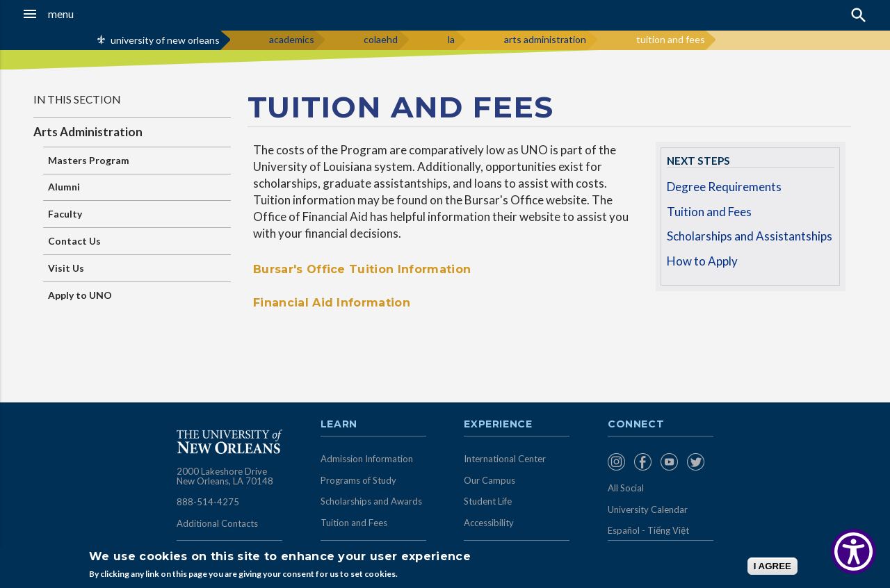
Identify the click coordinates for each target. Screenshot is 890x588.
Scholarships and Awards (371, 501)
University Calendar (648, 509)
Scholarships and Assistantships (750, 236)
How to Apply (702, 261)
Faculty (65, 214)
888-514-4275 (208, 502)
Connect (636, 425)
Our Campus (489, 480)
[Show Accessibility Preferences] (853, 552)
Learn (339, 425)
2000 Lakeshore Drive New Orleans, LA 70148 (225, 476)
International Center (505, 459)
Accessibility (489, 523)
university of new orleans (165, 40)
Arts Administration (88, 132)
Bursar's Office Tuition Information (362, 269)
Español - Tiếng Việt (648, 530)
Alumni (64, 187)
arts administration (545, 39)
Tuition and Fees (709, 212)
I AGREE (772, 566)
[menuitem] (617, 462)
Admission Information (367, 459)
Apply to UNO (80, 295)
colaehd (381, 39)
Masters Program (89, 160)
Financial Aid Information (332, 303)
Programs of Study (358, 480)
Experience (498, 425)
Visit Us (66, 268)
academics (292, 39)
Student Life (488, 501)
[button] (84, 14)
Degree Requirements (724, 187)
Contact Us (74, 241)
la (451, 39)
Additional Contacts (217, 523)
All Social (626, 488)
